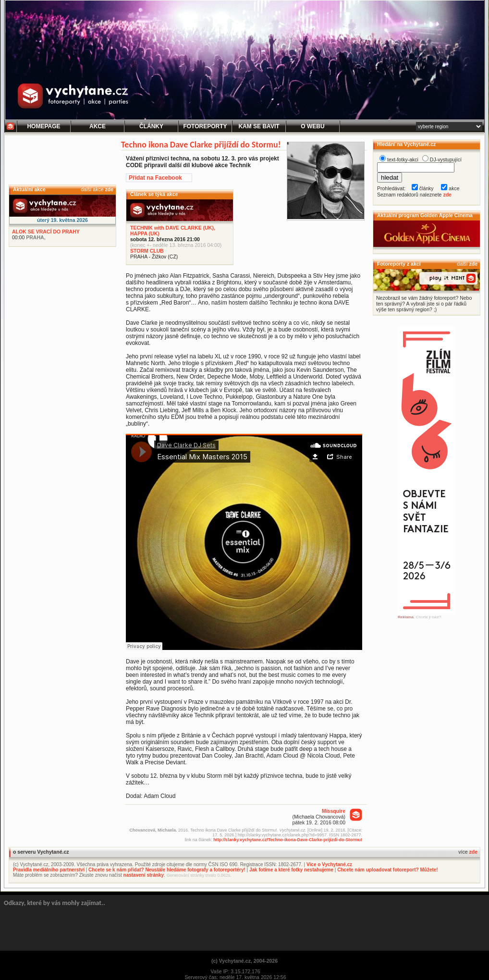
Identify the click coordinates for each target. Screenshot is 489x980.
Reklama (406, 617)
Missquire (334, 811)
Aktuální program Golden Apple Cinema (425, 215)
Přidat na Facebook (155, 178)
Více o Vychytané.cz (329, 864)
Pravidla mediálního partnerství (49, 870)
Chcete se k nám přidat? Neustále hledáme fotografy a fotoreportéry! (167, 870)
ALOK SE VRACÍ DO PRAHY (46, 232)
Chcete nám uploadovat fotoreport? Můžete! (387, 870)
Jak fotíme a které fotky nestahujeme (291, 870)
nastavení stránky (144, 875)
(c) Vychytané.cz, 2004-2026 (244, 961)
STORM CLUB (147, 251)
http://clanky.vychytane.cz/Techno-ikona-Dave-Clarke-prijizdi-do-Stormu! (288, 840)
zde (109, 189)
